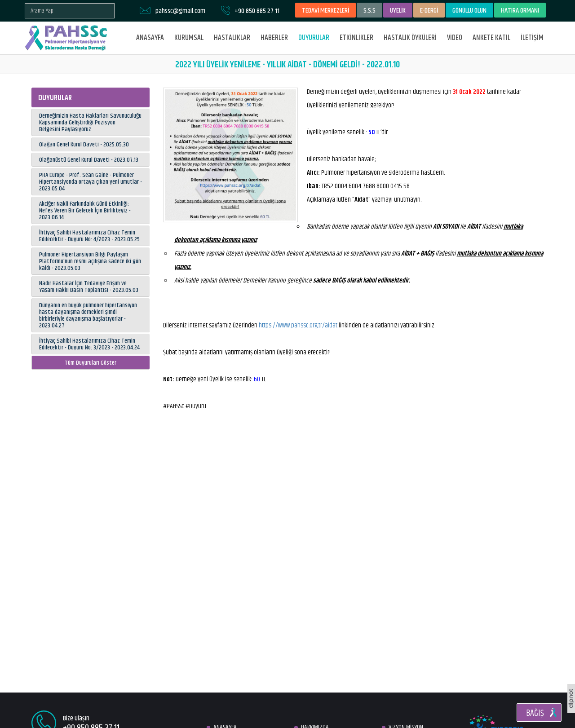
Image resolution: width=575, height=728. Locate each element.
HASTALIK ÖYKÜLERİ (410, 38)
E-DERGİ (429, 11)
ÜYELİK (398, 11)
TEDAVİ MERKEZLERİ (325, 11)
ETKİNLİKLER (356, 38)
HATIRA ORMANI (520, 11)
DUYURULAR (314, 38)
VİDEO (455, 38)
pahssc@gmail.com (180, 11)
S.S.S (369, 11)
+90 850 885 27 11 (257, 11)
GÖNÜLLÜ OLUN (469, 11)
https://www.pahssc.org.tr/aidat (298, 325)
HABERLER (274, 38)
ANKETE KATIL (491, 38)
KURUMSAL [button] (189, 38)
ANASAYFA (150, 38)
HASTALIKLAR (232, 38)
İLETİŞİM (532, 38)
